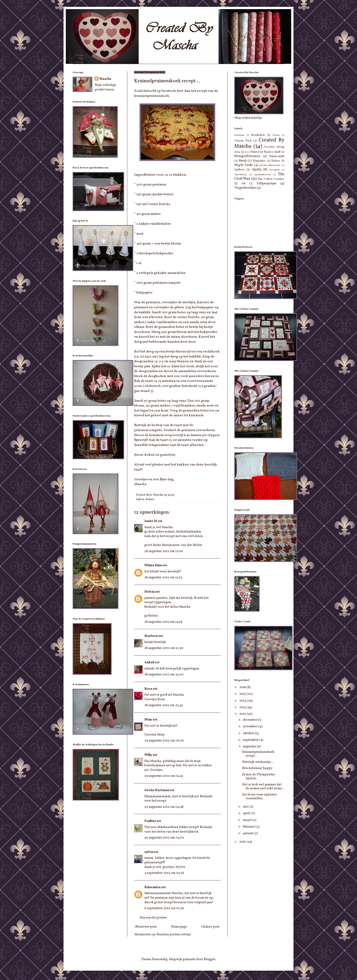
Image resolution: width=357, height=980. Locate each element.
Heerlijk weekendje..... (259, 762)
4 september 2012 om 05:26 (164, 873)
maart (248, 820)
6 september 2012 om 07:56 (164, 908)
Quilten (239, 170)
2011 (243, 842)
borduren (239, 135)
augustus (250, 747)
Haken (255, 152)
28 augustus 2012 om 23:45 (164, 705)
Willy (148, 755)
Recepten (275, 170)
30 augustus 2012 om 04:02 (164, 838)
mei (246, 807)
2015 (243, 694)
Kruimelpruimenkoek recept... (258, 754)
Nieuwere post (146, 927)
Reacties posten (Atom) (174, 935)
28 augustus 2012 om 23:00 (164, 675)
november (251, 727)
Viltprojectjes (266, 184)
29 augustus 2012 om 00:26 (164, 741)
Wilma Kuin (153, 565)
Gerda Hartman (157, 790)
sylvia (149, 852)
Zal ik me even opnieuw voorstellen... (260, 797)
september (251, 740)
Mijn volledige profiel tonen (106, 87)
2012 (243, 714)
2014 (243, 701)
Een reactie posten (153, 918)
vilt (243, 184)
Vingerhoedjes (245, 188)
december (250, 720)
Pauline (150, 821)
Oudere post (210, 927)
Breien (276, 135)
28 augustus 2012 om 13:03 (163, 577)
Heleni (149, 592)
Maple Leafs (244, 165)
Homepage (179, 927)
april (247, 813)
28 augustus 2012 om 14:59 (163, 622)
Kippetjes (259, 161)
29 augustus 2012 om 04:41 (164, 776)
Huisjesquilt (277, 156)
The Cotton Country (271, 179)
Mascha (105, 79)
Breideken (258, 135)
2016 (243, 687)
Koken (150, 499)
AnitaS (149, 662)
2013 (243, 707)
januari (249, 833)
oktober (249, 733)
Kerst (243, 161)
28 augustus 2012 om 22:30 (164, 648)
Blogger (209, 959)
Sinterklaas (241, 175)
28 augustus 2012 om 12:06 (164, 551)
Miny (148, 720)
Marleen (151, 636)
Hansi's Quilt (272, 152)
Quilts (257, 170)
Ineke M (151, 521)
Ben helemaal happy (257, 768)
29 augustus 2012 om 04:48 (164, 807)
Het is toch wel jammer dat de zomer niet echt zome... (263, 787)
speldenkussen (263, 175)
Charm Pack (243, 141)
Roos (148, 689)
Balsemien (152, 887)
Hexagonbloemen (247, 156)
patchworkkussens (270, 165)
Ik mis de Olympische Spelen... (259, 777)
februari (249, 827)
